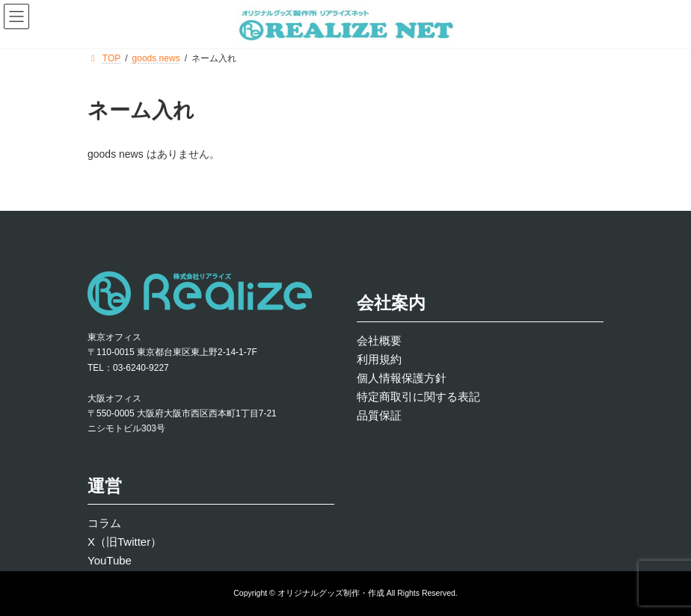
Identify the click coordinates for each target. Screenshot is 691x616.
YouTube (110, 560)
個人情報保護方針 (402, 377)
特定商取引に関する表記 (418, 396)
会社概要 (379, 340)
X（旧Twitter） (125, 542)
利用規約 (379, 358)
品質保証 (379, 415)
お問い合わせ (128, 224)
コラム (104, 523)
